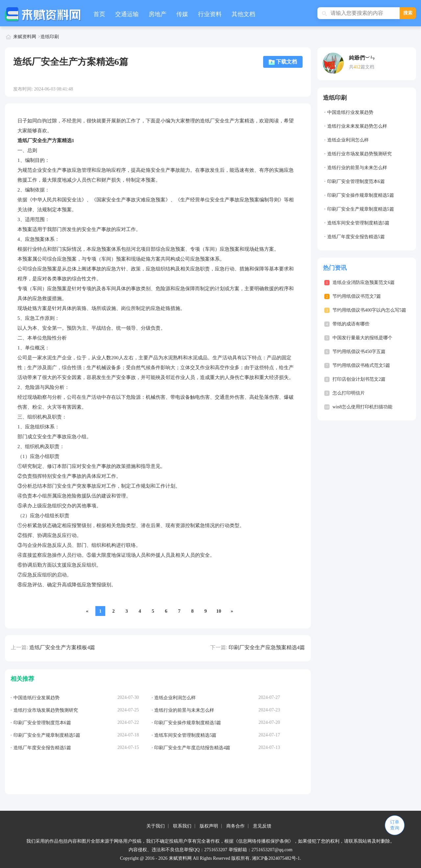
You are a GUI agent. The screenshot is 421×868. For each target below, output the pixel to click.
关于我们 (156, 826)
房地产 (158, 14)
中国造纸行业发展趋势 (350, 112)
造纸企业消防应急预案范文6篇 (364, 282)
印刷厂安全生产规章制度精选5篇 (361, 209)
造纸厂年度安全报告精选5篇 (356, 237)
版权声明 (209, 826)
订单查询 (395, 825)
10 (219, 611)
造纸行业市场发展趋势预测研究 (359, 154)
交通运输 (127, 14)
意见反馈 (262, 826)
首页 (99, 14)
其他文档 (243, 14)
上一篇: (19, 647)
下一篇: (219, 647)
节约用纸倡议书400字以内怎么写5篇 (369, 310)
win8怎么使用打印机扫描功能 (362, 407)
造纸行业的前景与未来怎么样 (357, 168)
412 (357, 67)
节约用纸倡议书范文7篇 (357, 296)
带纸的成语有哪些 (351, 324)
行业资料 (210, 14)
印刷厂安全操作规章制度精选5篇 (361, 195)
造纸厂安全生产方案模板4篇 (62, 647)
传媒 (182, 14)
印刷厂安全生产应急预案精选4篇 (267, 647)
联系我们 (182, 826)
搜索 (408, 13)
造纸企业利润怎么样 (348, 140)
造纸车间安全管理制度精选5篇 (358, 223)
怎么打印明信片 (349, 393)
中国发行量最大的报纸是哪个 (362, 338)
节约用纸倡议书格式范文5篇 (361, 365)
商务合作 (235, 826)
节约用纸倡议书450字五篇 (359, 352)
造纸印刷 (50, 37)
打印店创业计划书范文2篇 (359, 379)
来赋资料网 (25, 37)
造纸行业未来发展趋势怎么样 (357, 126)
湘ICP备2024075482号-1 (276, 858)
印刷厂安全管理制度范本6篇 (356, 181)
